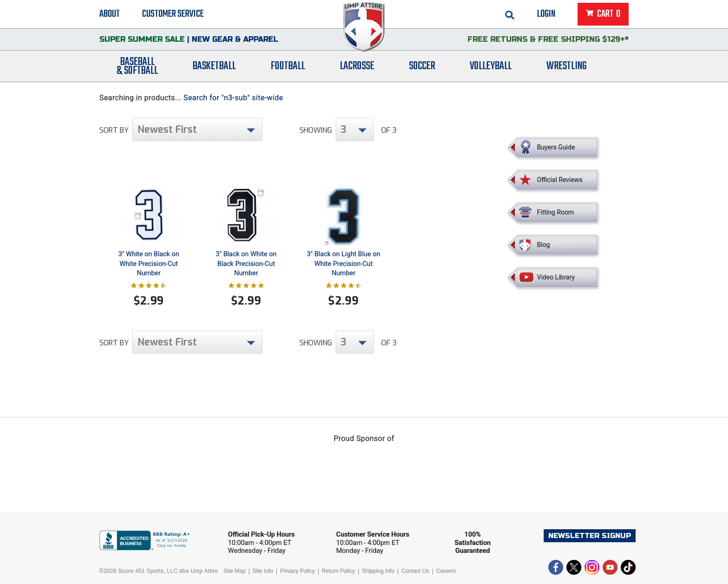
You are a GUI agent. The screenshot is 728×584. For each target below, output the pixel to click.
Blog (544, 245)
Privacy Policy (297, 571)
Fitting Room (556, 212)
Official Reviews (560, 180)
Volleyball (491, 66)
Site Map (235, 571)
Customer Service (173, 14)
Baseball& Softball (137, 66)
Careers (446, 571)
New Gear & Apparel (235, 39)
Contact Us (415, 571)
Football (288, 66)
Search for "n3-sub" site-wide (233, 98)
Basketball (214, 66)
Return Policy (338, 571)
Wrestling (566, 66)
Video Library (556, 277)
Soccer (422, 66)
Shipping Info (378, 571)
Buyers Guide (556, 147)
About (110, 14)
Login (546, 14)
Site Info (263, 571)
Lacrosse (357, 66)
